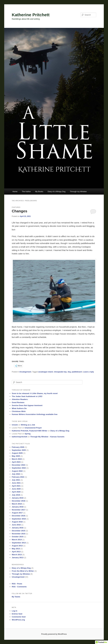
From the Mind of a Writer (23, 571)
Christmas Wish (19, 411)
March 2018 (17, 504)
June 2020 (16, 489)
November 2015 (19, 534)
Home (15, 192)
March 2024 (17, 459)
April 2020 (16, 492)
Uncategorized (25, 372)
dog (69, 372)
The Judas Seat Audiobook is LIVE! (27, 396)
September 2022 (19, 468)
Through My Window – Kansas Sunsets (47, 437)
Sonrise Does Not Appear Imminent (27, 405)
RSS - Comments (19, 587)
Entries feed (17, 614)
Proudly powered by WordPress (54, 634)
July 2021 (16, 480)
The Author (26, 192)
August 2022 (17, 471)
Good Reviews (18, 402)
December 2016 (18, 516)
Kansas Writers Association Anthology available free (35, 414)
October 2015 (18, 537)
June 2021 (16, 483)
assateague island (45, 372)
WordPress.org (18, 620)
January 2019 (18, 498)
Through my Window (78, 192)
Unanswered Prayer (33, 428)
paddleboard (77, 372)
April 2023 (16, 462)
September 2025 (19, 450)
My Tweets (16, 597)
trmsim (15, 425)
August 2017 (17, 513)
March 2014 (17, 540)
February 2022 (18, 477)
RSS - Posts (17, 584)
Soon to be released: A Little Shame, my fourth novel (35, 393)
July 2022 (16, 474)
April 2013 (16, 552)
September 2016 (19, 519)
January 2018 (18, 507)
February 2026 (18, 447)
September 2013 (19, 543)
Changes (20, 211)
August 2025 (17, 453)
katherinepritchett (20, 437)
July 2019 (16, 495)
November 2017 (19, 510)
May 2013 (16, 549)
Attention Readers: (20, 399)
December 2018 (18, 501)
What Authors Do (19, 408)
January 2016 (18, 528)
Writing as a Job (28, 425)
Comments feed (19, 617)
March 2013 (17, 555)
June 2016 (16, 525)
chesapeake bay (60, 372)
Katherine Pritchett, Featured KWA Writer (30, 431)
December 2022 (18, 465)
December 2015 (18, 531)
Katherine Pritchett (31, 15)
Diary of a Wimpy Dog (57, 192)
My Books (39, 192)
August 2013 (17, 546)
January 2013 (18, 558)
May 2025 (16, 456)
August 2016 (17, 522)
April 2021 (16, 486)
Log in (15, 611)
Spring (28, 434)
